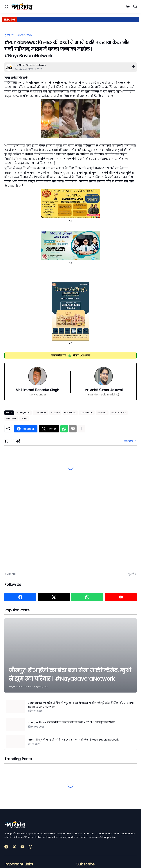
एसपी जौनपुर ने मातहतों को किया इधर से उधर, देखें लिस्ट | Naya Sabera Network (73, 740)
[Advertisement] (41, 528)
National (102, 413)
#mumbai (40, 413)
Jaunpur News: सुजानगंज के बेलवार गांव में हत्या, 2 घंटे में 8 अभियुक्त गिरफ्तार (72, 722)
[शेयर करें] (132, 67)
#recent (55, 413)
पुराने (131, 574)
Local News (87, 413)
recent (24, 418)
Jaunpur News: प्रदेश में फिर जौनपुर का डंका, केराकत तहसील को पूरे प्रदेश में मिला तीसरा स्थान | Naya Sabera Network (81, 705)
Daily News (70, 413)
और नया (12, 574)
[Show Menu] (6, 7)
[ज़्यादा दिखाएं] (82, 429)
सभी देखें (128, 441)
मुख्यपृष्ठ (9, 35)
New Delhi (11, 418)
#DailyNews (25, 35)
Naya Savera (119, 413)
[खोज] (135, 7)
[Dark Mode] (128, 7)
